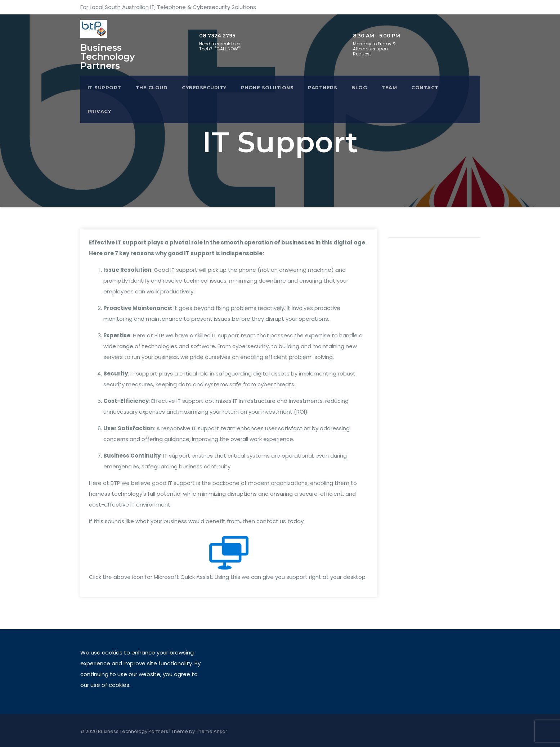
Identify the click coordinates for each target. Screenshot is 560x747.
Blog (359, 87)
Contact (425, 87)
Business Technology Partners (107, 57)
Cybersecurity (204, 87)
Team (389, 87)
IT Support (104, 87)
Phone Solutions (267, 87)
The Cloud (152, 87)
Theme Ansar (212, 731)
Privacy (99, 111)
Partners (322, 87)
